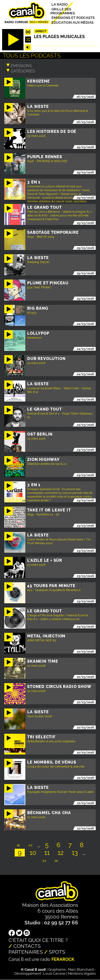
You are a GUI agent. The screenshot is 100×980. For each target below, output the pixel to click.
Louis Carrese (54, 973)
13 (76, 853)
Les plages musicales (59, 37)
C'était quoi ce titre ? (38, 940)
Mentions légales (82, 973)
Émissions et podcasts (73, 18)
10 (35, 853)
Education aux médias (73, 22)
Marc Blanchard (81, 969)
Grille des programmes (63, 11)
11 (49, 853)
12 (62, 853)
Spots (57, 952)
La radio (60, 4)
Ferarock (63, 959)
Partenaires (26, 952)
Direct (41, 31)
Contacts (27, 946)
